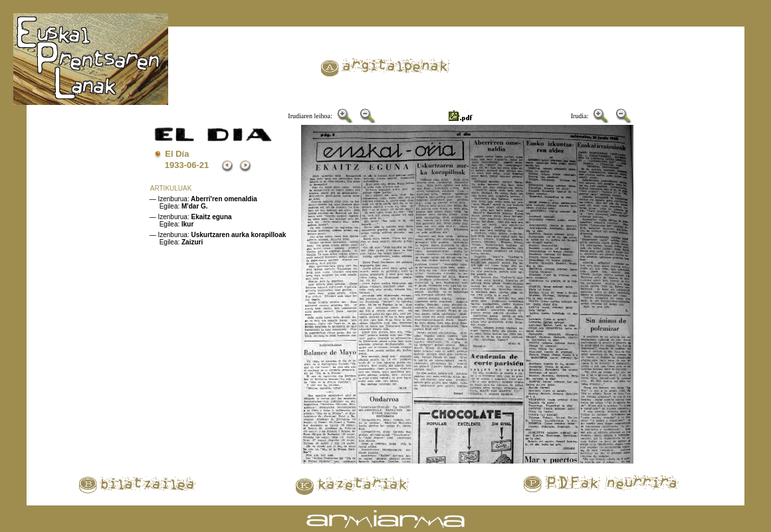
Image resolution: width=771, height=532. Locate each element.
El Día (177, 154)
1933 (174, 165)
